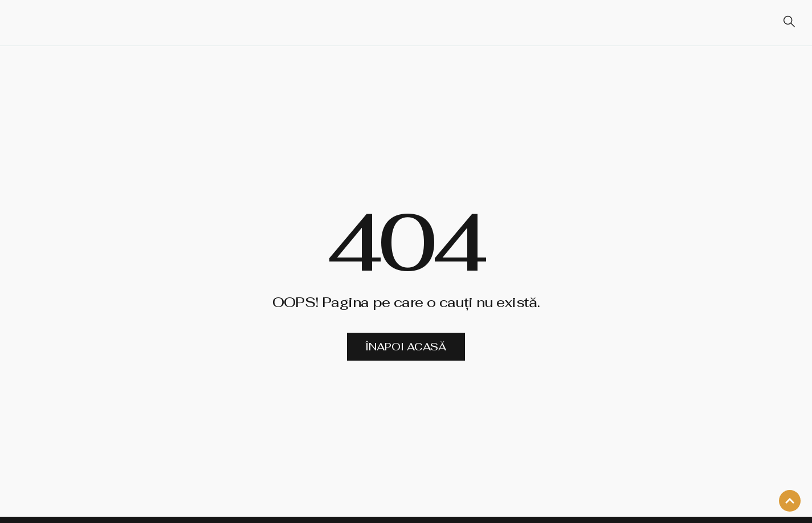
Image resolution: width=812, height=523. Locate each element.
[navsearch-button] (784, 23)
